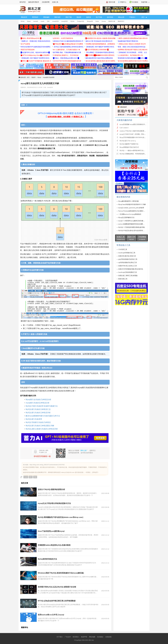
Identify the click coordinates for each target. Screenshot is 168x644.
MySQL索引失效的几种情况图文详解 (40, 426)
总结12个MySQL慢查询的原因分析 (51, 489)
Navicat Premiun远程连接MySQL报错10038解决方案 (135, 211)
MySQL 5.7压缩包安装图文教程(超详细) (132, 227)
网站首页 (24, 17)
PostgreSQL (81, 21)
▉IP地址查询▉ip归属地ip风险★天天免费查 (68, 44)
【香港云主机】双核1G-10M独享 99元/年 (132, 44)
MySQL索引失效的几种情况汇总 (38, 409)
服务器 (89, 17)
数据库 (79, 17)
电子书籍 (99, 17)
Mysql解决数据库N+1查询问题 (128, 201)
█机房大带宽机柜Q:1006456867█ (97, 50)
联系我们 (76, 637)
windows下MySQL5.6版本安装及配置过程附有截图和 (137, 131)
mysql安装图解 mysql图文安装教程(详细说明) (135, 124)
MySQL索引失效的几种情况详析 (38, 413)
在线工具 (55, 2)
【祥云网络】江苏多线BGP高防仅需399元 (100, 52)
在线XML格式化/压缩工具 (127, 256)
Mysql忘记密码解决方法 (126, 218)
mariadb (36, 21)
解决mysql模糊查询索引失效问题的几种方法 (43, 416)
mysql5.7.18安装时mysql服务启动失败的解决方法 (135, 221)
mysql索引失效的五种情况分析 (38, 403)
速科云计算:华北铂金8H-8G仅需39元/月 (99, 41)
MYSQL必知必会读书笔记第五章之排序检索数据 (57, 601)
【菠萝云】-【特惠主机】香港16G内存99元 (36, 41)
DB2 (48, 21)
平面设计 (132, 17)
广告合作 (68, 637)
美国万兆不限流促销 (28, 50)
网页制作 (35, 17)
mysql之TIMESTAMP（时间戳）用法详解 (133, 134)
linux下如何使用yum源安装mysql (51, 531)
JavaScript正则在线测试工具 (128, 272)
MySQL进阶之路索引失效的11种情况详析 (42, 429)
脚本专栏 (57, 17)
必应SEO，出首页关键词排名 (63, 38)
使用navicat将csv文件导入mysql (51, 615)
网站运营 (121, 17)
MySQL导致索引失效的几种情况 (38, 422)
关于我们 (60, 637)
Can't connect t (124, 128)
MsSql (23, 21)
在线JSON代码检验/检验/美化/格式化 (131, 269)
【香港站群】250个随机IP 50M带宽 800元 (100, 47)
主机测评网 (46, 2)
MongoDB (90, 21)
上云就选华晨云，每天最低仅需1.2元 (130, 55)
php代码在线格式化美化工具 (128, 259)
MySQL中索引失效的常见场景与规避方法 (42, 406)
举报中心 (123, 2)
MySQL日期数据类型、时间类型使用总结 (134, 154)
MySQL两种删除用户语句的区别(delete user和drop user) (61, 517)
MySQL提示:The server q (128, 141)
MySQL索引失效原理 (34, 419)
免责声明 (84, 637)
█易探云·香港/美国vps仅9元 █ (31, 38)
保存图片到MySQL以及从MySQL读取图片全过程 (57, 587)
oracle (42, 21)
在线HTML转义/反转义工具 (128, 266)
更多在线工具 (123, 279)
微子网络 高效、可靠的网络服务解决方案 (67, 52)
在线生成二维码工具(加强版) (128, 276)
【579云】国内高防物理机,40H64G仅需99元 (68, 47)
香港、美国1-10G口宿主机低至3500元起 (132, 47)
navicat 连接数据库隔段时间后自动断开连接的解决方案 (137, 224)
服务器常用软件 (34, 2)
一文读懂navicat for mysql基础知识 (130, 214)
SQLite (72, 21)
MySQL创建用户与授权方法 (129, 144)
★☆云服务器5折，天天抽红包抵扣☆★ (67, 50)
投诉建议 (100, 637)
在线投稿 (108, 637)
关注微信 (135, 2)
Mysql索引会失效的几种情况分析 (38, 400)
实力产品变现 (25, 44)
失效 (35, 477)
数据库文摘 (112, 21)
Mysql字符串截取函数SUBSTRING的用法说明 (135, 137)
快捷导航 (145, 2)
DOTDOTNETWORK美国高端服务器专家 (67, 61)
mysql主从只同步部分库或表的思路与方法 (54, 503)
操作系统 (110, 17)
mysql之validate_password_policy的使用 (131, 208)
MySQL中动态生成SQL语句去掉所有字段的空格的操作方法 (138, 231)
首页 (28, 77)
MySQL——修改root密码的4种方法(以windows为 (136, 151)
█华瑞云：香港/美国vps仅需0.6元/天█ (66, 58)
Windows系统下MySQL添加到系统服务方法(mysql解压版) (61, 573)
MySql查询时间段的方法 (47, 559)
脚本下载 (69, 17)
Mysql (29, 21)
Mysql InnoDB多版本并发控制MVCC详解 (132, 204)
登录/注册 (112, 2)
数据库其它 (121, 21)
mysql (26, 477)
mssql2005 (64, 21)
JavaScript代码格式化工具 (127, 253)
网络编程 (46, 17)
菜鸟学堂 (23, 2)
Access (104, 21)
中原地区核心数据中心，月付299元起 (66, 55)
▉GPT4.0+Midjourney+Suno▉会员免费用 (35, 55)
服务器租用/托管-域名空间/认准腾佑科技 (99, 58)
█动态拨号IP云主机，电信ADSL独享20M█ (35, 52)
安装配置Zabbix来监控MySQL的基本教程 (54, 545)
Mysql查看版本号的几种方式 (129, 147)
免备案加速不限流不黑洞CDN (128, 41)
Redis (97, 21)
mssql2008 (55, 21)
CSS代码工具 (123, 249)
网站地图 (92, 637)
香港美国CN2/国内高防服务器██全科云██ (133, 58)
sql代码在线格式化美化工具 (128, 263)
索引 (31, 477)
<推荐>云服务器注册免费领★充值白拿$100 (133, 38)
